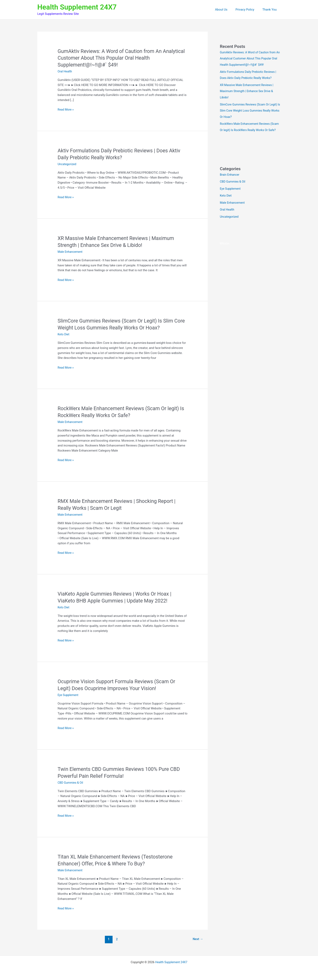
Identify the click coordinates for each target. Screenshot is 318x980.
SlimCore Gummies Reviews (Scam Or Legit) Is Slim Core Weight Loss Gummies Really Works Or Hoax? (250, 109)
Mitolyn (225, 247)
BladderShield (252, 297)
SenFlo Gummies (231, 303)
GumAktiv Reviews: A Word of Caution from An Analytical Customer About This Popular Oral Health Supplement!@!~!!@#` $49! (118, 58)
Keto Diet (64, 334)
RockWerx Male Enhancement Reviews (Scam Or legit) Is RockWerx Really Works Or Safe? (250, 128)
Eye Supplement (68, 695)
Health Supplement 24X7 (77, 7)
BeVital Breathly (230, 297)
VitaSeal (225, 261)
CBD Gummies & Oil (71, 782)
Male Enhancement (71, 252)
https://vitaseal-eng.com (236, 276)
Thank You (271, 10)
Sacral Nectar (242, 291)
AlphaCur (226, 291)
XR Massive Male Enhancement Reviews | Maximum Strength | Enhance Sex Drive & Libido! (248, 90)
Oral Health (65, 71)
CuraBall (268, 297)
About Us (226, 10)
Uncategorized (67, 164)
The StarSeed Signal (266, 291)
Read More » (66, 110)
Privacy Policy (248, 10)
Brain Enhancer (230, 179)
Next (197, 939)
